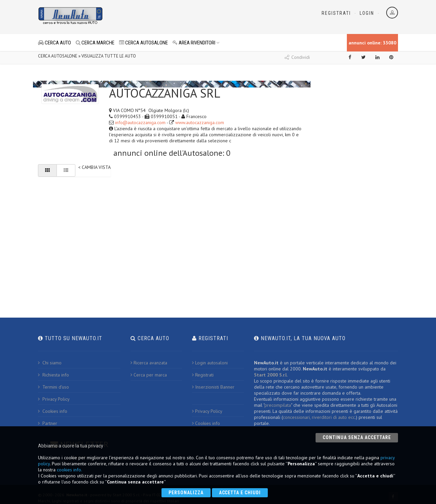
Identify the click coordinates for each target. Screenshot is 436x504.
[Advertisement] (188, 17)
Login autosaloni (210, 363)
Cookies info (53, 411)
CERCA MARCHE (95, 43)
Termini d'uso (53, 387)
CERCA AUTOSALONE (143, 43)
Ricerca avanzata (149, 363)
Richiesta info (53, 375)
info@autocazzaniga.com (140, 122)
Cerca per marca (149, 375)
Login (367, 13)
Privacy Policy (54, 399)
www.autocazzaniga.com (200, 122)
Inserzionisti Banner (213, 387)
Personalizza (186, 493)
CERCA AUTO (54, 43)
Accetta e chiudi (240, 493)
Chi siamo (50, 363)
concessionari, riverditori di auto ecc (319, 417)
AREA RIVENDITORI (196, 43)
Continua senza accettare (357, 437)
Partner (48, 423)
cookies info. (69, 470)
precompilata (278, 405)
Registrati (336, 13)
